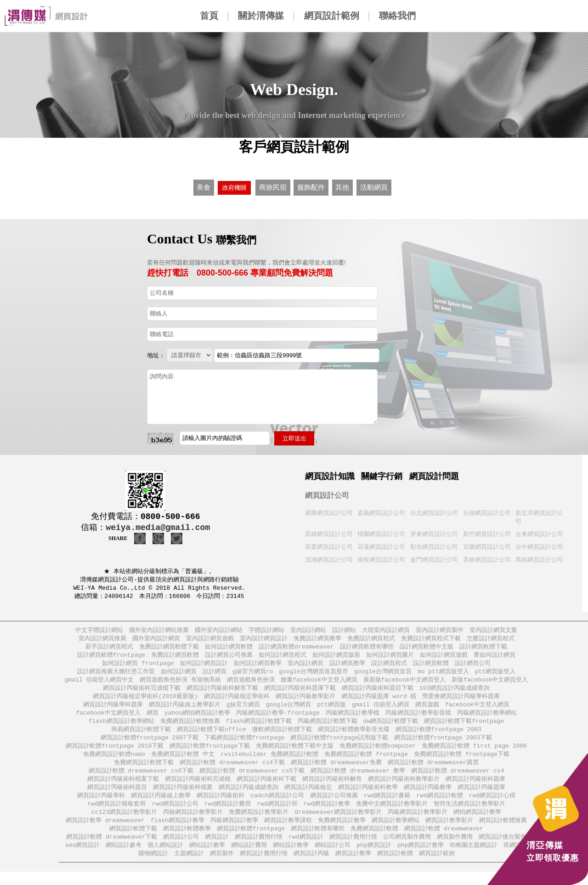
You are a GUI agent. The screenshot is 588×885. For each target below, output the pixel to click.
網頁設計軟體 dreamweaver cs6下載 (141, 779)
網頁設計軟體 (395, 866)
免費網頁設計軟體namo (114, 762)
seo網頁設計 (82, 858)
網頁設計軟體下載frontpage (464, 727)
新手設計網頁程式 (109, 648)
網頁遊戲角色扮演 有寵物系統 (180, 683)
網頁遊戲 (427, 709)
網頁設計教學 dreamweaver (105, 831)
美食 (204, 186)
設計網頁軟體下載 (483, 648)
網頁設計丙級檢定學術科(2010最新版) (145, 701)
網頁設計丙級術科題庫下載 (300, 692)
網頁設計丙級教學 (428, 797)
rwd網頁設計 (306, 849)
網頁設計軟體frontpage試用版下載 (339, 744)
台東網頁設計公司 (539, 533)
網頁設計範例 (332, 16)
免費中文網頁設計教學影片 (392, 814)
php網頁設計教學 (421, 858)
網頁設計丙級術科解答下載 (222, 692)
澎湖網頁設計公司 (329, 559)
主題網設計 (189, 866)
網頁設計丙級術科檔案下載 (123, 788)
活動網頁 (374, 186)
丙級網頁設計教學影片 (418, 823)
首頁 (209, 16)
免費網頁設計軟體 (374, 840)
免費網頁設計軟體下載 (144, 770)
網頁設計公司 (327, 493)
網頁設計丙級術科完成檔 (198, 788)
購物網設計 (153, 866)
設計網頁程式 (389, 666)
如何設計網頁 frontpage (138, 666)
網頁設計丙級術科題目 (117, 797)
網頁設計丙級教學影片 (305, 701)
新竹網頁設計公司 (487, 533)
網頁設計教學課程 (288, 831)
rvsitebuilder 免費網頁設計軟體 (269, 762)
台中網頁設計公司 (539, 546)
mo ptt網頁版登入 (443, 674)
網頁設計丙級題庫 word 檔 (379, 701)
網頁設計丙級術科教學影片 (404, 788)
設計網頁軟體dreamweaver (296, 648)
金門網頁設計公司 (434, 559)
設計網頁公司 (473, 666)
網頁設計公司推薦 (334, 805)
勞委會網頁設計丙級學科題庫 (461, 701)
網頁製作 (222, 866)
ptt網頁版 (332, 709)
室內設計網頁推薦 (102, 640)
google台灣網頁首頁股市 (314, 674)
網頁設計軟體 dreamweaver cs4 (458, 779)
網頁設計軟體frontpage (251, 840)
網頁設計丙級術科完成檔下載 (142, 692)
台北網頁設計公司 (434, 511)
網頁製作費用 (455, 849)
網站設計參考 (124, 858)
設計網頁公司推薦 (229, 657)
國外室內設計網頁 (156, 640)
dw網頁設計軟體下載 (391, 727)
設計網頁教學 (347, 666)
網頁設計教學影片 (449, 831)
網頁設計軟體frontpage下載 (209, 753)
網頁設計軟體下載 (133, 840)
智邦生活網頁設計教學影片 (469, 814)
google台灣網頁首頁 (383, 674)
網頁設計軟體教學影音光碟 (354, 736)
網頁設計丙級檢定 (308, 797)
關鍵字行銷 (382, 474)
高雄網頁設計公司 (329, 533)
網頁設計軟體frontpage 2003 (438, 736)
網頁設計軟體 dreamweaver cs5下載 (252, 779)
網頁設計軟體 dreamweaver (444, 840)
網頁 (153, 718)
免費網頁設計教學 (342, 831)
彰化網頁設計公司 (434, 546)
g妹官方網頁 (243, 709)
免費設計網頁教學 (317, 640)
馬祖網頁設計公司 (539, 559)
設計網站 (344, 631)
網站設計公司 (333, 858)
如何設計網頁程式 (283, 657)
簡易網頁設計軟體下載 (141, 736)
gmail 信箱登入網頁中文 (99, 683)
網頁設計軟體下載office (212, 736)
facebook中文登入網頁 (477, 709)
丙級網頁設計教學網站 (487, 718)
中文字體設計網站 (99, 631)
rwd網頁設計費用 (228, 814)
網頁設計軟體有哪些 (318, 840)
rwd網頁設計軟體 (439, 805)
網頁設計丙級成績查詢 (249, 797)
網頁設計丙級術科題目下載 (378, 692)
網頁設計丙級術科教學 (368, 797)
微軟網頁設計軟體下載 (282, 736)
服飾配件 (311, 186)
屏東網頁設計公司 (434, 533)
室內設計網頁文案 (493, 631)
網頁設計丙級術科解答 (332, 788)
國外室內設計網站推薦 (159, 631)
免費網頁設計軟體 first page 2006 (474, 753)
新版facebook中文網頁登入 (490, 683)
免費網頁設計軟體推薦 (190, 727)
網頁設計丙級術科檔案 (183, 797)
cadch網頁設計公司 (277, 805)
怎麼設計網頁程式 (491, 640)
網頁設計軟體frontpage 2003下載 (443, 744)
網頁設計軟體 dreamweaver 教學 (358, 779)
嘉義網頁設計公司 (381, 511)
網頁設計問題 (434, 474)
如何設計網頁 (179, 674)
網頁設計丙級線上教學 (161, 805)
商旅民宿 (273, 186)
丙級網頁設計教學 (234, 831)
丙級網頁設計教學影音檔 (418, 718)
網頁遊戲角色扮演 (251, 683)
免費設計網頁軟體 (175, 657)
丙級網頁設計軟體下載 (328, 727)
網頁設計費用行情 (259, 849)
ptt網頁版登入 (495, 674)
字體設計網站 (266, 631)
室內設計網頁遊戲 (210, 640)
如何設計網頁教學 (258, 666)
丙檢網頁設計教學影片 (193, 823)
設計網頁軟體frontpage (111, 657)
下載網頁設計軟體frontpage (244, 744)
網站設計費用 (249, 858)
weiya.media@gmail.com (158, 525)
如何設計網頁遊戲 (444, 657)
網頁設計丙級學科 (101, 805)
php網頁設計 (374, 858)
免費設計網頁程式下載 (431, 640)
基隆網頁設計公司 (329, 511)
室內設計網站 (308, 631)
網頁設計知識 (330, 474)
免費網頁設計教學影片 (259, 823)
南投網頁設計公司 (381, 559)
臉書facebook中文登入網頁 (319, 683)
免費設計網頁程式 (371, 640)
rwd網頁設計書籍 (387, 805)
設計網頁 (215, 674)
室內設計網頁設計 (264, 640)
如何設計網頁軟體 (229, 648)
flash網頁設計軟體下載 (259, 727)
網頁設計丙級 (311, 866)
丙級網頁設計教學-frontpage (278, 718)
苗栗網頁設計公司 (329, 546)
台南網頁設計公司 (487, 511)
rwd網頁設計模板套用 (116, 814)
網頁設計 (217, 849)
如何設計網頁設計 (204, 666)
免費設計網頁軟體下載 (169, 648)
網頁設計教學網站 (396, 831)
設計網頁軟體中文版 (427, 648)
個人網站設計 (165, 858)
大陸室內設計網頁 (386, 631)
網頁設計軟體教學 (187, 840)
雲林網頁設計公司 (487, 559)
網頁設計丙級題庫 (481, 797)
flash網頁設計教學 (178, 831)
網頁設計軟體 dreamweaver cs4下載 (232, 770)
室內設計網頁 (305, 666)
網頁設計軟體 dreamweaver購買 (433, 770)
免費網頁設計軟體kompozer (378, 753)
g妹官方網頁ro (253, 674)
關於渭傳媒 (261, 16)
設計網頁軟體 (431, 666)
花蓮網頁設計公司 (381, 546)
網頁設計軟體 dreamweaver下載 (112, 849)
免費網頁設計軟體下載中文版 (295, 753)
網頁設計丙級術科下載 (266, 788)
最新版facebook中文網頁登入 (404, 683)
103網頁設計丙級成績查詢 (455, 692)
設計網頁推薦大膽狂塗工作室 (116, 674)
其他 (342, 186)
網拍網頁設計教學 (477, 823)
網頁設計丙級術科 (220, 805)
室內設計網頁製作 (440, 631)
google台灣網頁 (289, 709)
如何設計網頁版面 (336, 657)
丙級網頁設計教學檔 (353, 718)
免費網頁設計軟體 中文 (183, 762)
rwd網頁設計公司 (175, 814)
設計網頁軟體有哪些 (367, 648)
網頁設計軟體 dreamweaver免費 (336, 770)
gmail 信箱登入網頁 (381, 709)
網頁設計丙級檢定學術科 (237, 701)
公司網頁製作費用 (407, 849)
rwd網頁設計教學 (327, 814)
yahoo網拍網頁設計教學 (197, 718)
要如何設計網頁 (495, 657)
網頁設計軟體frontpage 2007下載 (150, 744)
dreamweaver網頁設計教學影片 (338, 823)
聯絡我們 (397, 16)
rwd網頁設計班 (277, 814)
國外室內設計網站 (219, 631)
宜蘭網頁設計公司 (487, 546)
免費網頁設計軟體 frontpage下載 (462, 762)
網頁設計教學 (353, 866)
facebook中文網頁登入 (108, 718)
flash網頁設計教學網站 (122, 727)
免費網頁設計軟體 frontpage (366, 762)
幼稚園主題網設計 (474, 858)
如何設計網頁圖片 (390, 657)
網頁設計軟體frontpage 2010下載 (115, 753)
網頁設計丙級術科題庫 (475, 788)
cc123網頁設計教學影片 (124, 823)
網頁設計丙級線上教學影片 (185, 709)
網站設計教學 (207, 858)
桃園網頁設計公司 (381, 533)
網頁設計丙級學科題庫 (113, 709)
